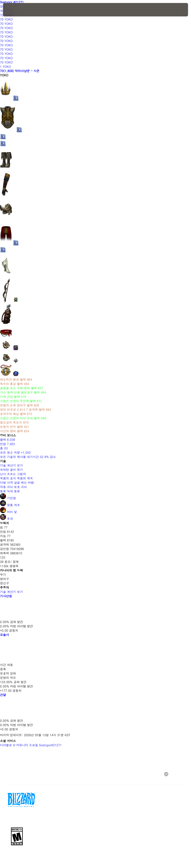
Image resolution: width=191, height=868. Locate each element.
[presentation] (14, 10)
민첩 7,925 (8, 444)
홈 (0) (4, 448)
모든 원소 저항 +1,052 (15, 452)
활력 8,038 (8, 440)
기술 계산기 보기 (13, 465)
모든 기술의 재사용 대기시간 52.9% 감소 (28, 457)
